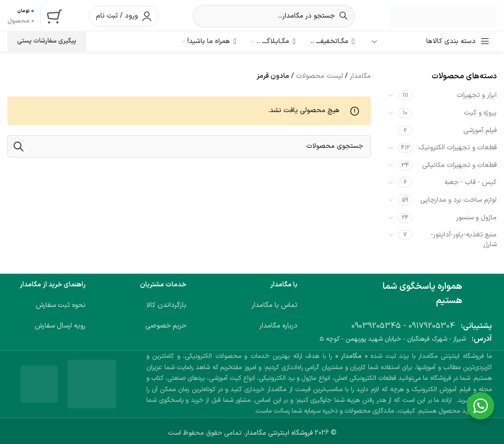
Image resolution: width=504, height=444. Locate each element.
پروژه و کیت (480, 113)
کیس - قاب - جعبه (470, 182)
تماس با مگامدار (275, 305)
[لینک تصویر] (92, 384)
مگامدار (360, 76)
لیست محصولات (320, 76)
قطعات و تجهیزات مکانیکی (459, 165)
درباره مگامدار (278, 326)
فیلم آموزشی (480, 130)
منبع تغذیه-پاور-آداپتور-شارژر (464, 240)
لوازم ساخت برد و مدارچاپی (458, 200)
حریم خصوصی (166, 326)
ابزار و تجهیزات (477, 95)
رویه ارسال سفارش (60, 326)
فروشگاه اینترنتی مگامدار (279, 433)
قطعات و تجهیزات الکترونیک (458, 148)
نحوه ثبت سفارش (61, 305)
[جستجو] (274, 16)
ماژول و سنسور (476, 218)
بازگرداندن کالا (166, 305)
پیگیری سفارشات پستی (47, 41)
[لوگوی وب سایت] (443, 15)
